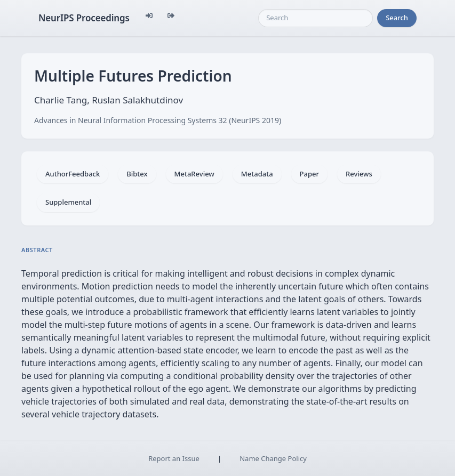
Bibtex (137, 174)
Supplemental (68, 202)
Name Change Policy (273, 458)
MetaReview (194, 174)
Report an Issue (174, 458)
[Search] (316, 18)
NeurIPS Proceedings (84, 18)
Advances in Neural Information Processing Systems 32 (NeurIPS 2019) (158, 120)
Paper (309, 174)
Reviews (359, 174)
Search (397, 18)
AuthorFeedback (73, 174)
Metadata (257, 174)
